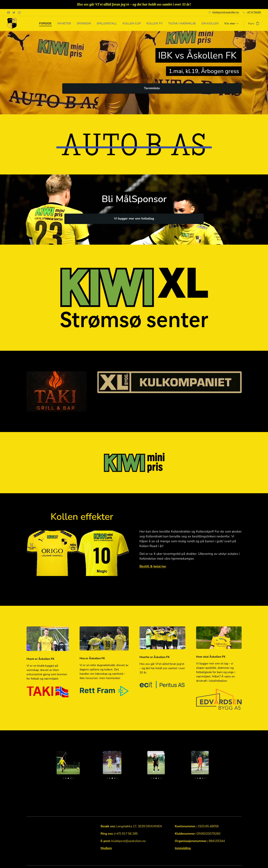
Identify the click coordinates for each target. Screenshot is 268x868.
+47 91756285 (254, 12)
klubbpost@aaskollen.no (226, 12)
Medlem (106, 848)
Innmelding (182, 848)
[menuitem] (36, 24)
